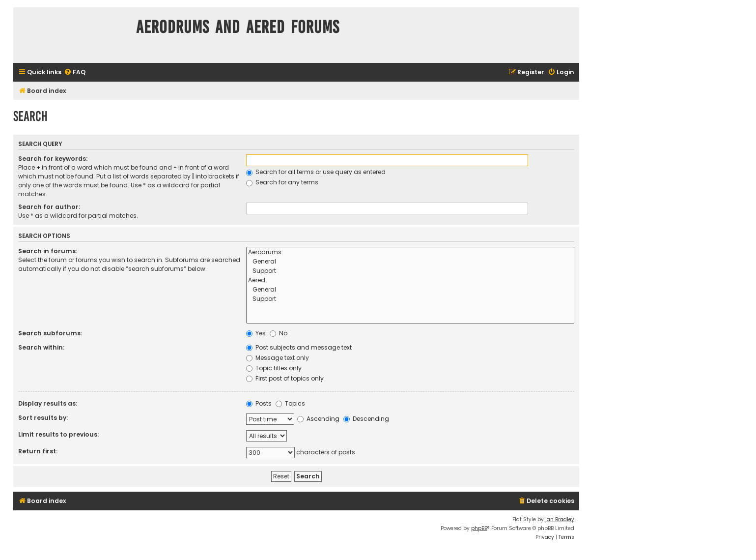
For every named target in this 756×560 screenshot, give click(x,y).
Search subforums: (50, 333)
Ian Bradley (560, 519)
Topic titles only (274, 368)
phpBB (479, 528)
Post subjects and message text (299, 347)
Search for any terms (282, 182)
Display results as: (48, 403)
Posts (259, 403)
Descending (366, 419)
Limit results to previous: (58, 434)
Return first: (38, 451)
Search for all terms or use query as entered (316, 172)
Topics (290, 403)
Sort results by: (43, 418)
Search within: (41, 347)
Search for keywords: (53, 159)
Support (410, 271)
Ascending (318, 419)
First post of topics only (285, 378)
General (410, 262)
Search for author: (49, 207)
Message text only (278, 358)
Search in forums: (48, 251)
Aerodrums (410, 252)
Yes (256, 333)
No (279, 333)
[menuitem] (75, 73)
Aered (410, 280)
